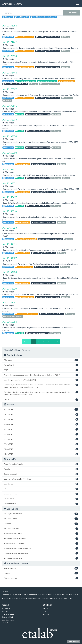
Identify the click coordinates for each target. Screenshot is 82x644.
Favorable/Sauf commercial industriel (41, 548)
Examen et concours (41, 494)
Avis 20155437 (10, 197)
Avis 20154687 (10, 258)
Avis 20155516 (10, 211)
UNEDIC (41, 400)
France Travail (41, 365)
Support (46, 614)
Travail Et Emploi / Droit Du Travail (47, 37)
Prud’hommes (67, 98)
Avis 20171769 (10, 42)
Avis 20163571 (10, 169)
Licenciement (41, 484)
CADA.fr (5, 623)
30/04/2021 (41, 424)
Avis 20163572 (10, 183)
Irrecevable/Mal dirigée (24, 267)
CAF (41, 489)
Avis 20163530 (10, 153)
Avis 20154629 (10, 244)
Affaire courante (41, 568)
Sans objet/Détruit (22, 164)
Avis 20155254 (10, 322)
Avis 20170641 (10, 106)
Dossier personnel (41, 474)
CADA (5, 4)
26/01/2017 (8, 81)
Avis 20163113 (10, 120)
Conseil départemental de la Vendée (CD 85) (41, 380)
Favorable (19, 114)
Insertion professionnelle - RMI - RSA (41, 479)
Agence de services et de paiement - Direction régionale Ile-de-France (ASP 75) (41, 375)
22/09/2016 (8, 164)
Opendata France (8, 620)
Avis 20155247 (10, 303)
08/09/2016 (8, 131)
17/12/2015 (8, 206)
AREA (41, 370)
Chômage (66, 37)
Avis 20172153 (10, 56)
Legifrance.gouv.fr (8, 614)
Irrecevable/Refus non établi (26, 239)
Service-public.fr (8, 617)
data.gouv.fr (18, 4)
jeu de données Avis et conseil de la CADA (40, 595)
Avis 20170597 (10, 89)
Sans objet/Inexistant (67, 81)
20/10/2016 (8, 148)
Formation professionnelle (49, 84)
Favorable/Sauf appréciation (25, 81)
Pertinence (72, 13)
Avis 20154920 (10, 272)
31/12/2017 (8, 67)
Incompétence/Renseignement (26, 314)
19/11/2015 (8, 283)
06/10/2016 (8, 178)
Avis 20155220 (10, 289)
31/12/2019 (41, 419)
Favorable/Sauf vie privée (47, 81)
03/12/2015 (8, 267)
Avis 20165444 (10, 73)
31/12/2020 (41, 429)
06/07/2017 (8, 51)
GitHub (45, 611)
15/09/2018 (41, 454)
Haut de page (74, 642)
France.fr (5, 611)
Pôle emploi (41, 360)
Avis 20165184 (10, 26)
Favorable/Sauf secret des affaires (41, 553)
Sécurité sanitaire (41, 504)
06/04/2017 (8, 114)
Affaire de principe (41, 578)
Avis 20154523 (10, 228)
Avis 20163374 (10, 136)
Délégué (41, 573)
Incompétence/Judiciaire (41, 558)
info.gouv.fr (6, 609)
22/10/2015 (8, 239)
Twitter (45, 609)
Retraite (66, 178)
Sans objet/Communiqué (24, 37)
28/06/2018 (41, 449)
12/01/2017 (8, 37)
